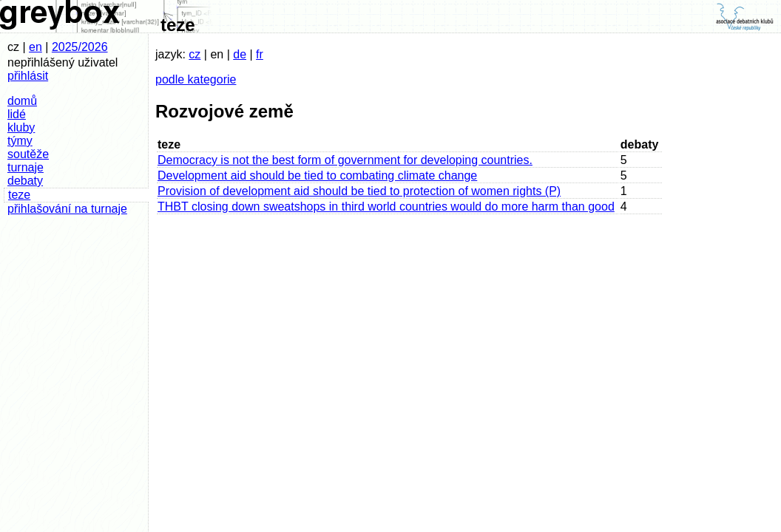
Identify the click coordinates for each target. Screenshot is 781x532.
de (240, 54)
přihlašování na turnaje (67, 209)
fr (260, 54)
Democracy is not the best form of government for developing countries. (345, 160)
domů (22, 101)
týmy (20, 141)
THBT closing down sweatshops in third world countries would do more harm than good (386, 207)
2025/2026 (80, 47)
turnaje (26, 167)
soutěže (28, 154)
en (35, 47)
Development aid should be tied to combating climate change (317, 175)
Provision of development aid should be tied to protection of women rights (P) (359, 191)
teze (19, 195)
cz (195, 54)
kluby (21, 127)
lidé (17, 114)
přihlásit (28, 76)
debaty (25, 181)
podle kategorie (196, 79)
